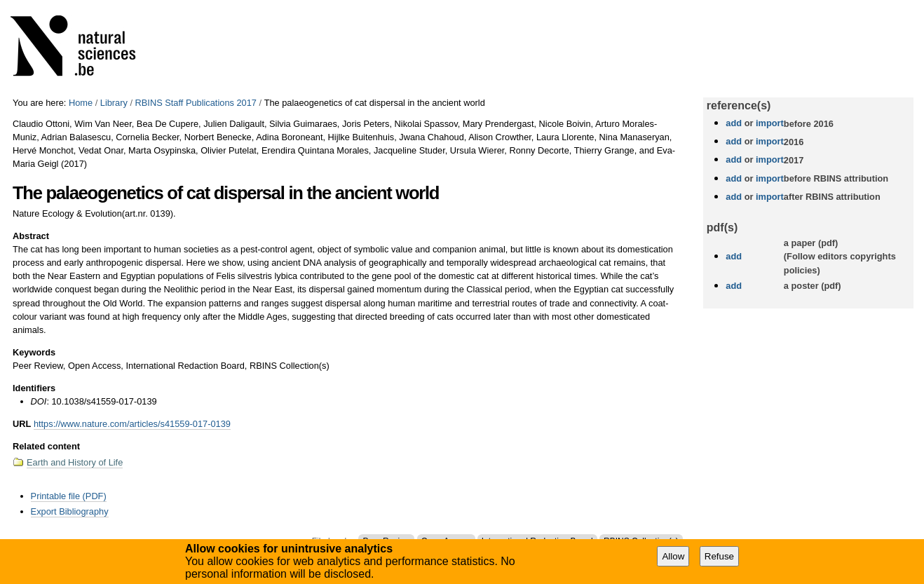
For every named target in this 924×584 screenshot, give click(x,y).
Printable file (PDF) (69, 496)
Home (81, 103)
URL (22, 424)
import (768, 123)
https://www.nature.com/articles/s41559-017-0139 (132, 424)
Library (114, 103)
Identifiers (34, 388)
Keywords (34, 352)
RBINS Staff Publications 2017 (196, 103)
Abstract (31, 236)
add (734, 123)
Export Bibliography (70, 511)
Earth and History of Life (75, 462)
